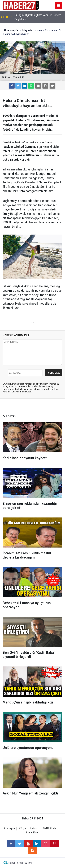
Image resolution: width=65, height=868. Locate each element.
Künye (23, 828)
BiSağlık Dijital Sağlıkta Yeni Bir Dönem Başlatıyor (38, 17)
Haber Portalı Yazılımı (20, 863)
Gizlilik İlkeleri (50, 828)
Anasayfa (9, 828)
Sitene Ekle (32, 833)
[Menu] (59, 6)
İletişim (34, 828)
